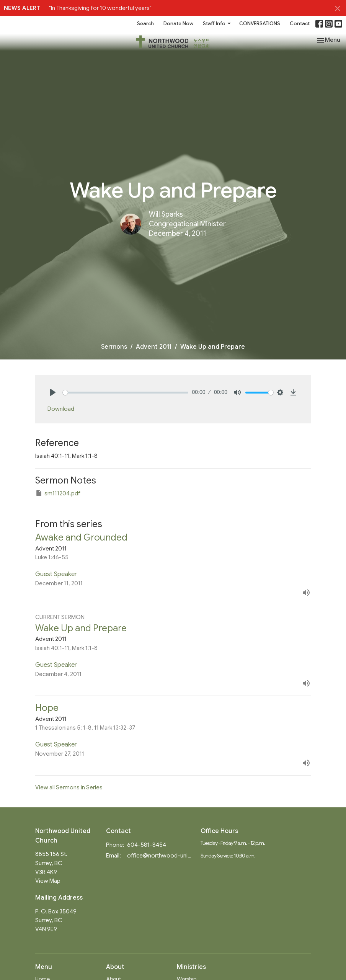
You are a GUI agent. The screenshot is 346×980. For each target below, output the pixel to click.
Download (61, 409)
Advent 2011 (154, 347)
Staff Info (217, 24)
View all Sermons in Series (69, 787)
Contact (300, 24)
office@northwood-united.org (160, 856)
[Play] (53, 392)
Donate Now (178, 24)
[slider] (126, 393)
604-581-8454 (147, 845)
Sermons (114, 347)
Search (145, 24)
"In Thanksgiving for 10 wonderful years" (100, 8)
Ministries (191, 967)
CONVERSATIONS (260, 24)
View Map (48, 881)
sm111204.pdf (58, 493)
